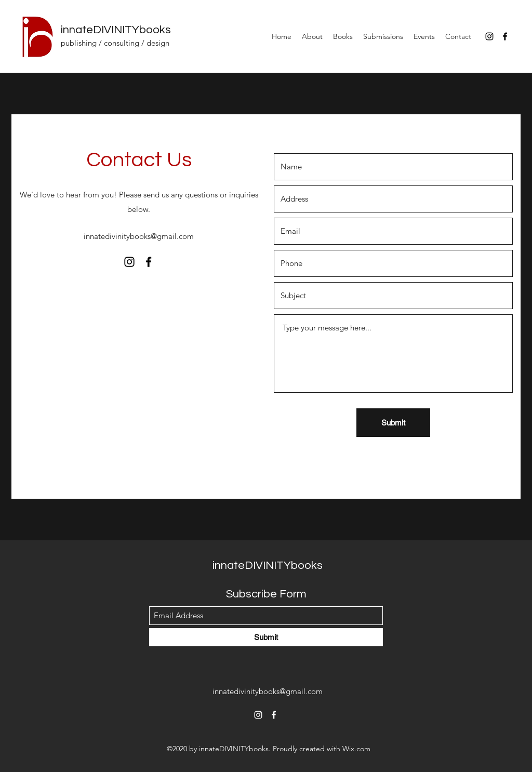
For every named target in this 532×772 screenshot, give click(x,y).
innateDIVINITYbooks (116, 30)
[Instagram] (489, 36)
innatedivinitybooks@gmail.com (139, 236)
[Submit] (393, 423)
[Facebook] (505, 36)
